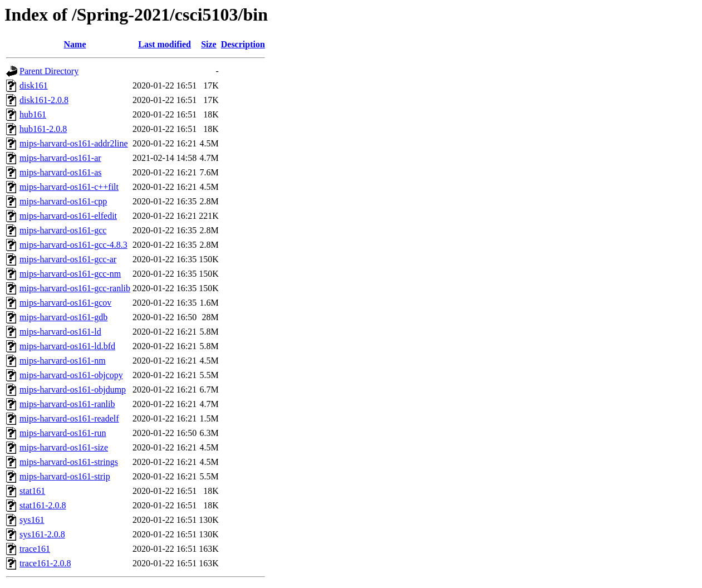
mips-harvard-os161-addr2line (74, 143)
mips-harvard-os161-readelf (69, 418)
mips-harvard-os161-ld (60, 332)
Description (243, 44)
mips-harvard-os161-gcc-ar (68, 259)
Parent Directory (49, 71)
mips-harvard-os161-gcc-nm (70, 274)
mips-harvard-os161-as (61, 172)
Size (209, 44)
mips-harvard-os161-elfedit (68, 216)
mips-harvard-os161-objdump (73, 389)
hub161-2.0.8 (43, 129)
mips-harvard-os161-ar (60, 158)
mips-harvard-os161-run (63, 433)
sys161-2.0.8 (42, 534)
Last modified (165, 44)
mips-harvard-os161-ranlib (67, 404)
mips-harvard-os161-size (64, 447)
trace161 (35, 549)
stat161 (32, 491)
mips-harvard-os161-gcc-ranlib (75, 288)
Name (75, 44)
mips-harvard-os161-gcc (63, 230)
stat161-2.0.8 (43, 505)
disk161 (34, 85)
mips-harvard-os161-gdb (63, 317)
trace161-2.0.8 (45, 563)
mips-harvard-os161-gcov (65, 303)
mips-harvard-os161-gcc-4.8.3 (73, 245)
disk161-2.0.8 (44, 100)
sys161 (32, 520)
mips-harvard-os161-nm (63, 361)
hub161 (33, 114)
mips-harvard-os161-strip (65, 476)
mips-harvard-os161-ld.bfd (67, 346)
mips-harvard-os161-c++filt (69, 187)
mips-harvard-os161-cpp (63, 201)
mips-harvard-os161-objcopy (71, 375)
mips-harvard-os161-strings (69, 462)
